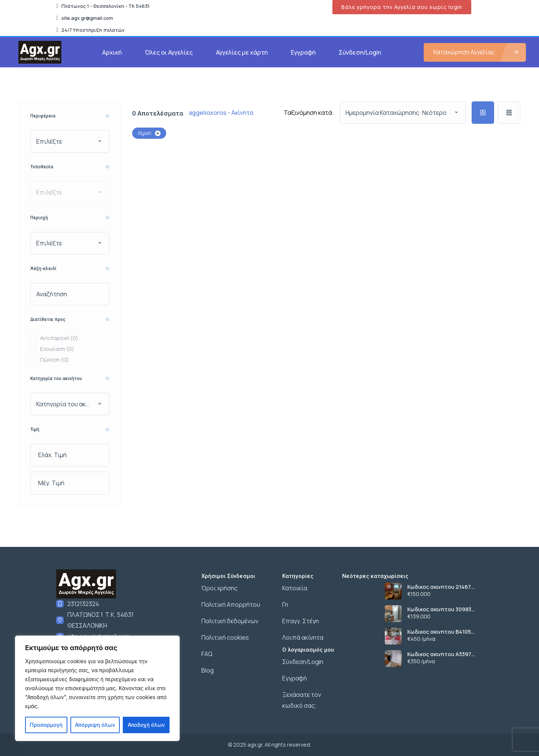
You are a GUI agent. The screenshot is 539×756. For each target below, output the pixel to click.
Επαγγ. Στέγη (301, 621)
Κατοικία (295, 588)
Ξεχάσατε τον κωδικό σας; (302, 700)
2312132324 (83, 604)
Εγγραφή (303, 52)
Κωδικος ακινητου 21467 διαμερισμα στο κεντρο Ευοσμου (439, 587)
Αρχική (112, 52)
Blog (208, 670)
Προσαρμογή (46, 725)
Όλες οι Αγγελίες (169, 52)
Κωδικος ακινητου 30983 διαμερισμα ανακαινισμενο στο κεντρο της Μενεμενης (443, 609)
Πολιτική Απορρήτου (231, 605)
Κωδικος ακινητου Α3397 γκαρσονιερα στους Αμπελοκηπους (439, 654)
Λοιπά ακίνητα (303, 637)
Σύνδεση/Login (360, 52)
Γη (285, 605)
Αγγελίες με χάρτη (242, 52)
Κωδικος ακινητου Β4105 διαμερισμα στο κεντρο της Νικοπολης (444, 632)
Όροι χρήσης (220, 588)
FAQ (207, 654)
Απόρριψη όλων (95, 725)
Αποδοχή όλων (146, 725)
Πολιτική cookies (225, 637)
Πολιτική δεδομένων (230, 621)
